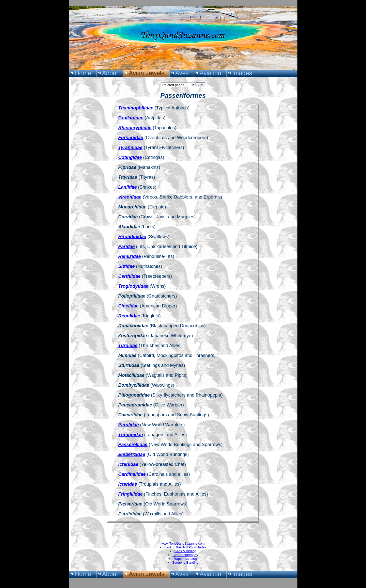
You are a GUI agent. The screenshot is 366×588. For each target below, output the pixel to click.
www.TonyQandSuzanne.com (183, 543)
